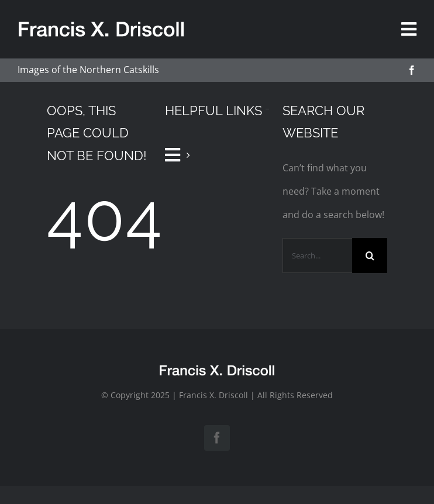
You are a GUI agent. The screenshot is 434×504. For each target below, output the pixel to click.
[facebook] (412, 70)
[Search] (370, 256)
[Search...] (317, 256)
